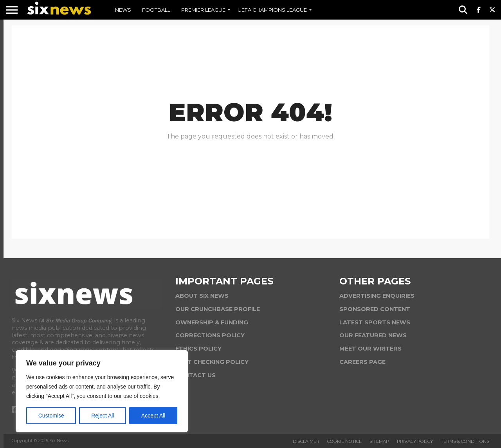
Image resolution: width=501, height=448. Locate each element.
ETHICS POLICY (198, 349)
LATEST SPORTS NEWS (375, 322)
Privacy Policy (415, 441)
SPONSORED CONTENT (375, 309)
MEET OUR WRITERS (370, 349)
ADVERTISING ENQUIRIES (377, 296)
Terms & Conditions (465, 441)
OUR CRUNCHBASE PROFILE (218, 309)
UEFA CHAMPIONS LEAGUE (272, 10)
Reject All (103, 416)
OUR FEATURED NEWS (373, 335)
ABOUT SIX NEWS (202, 296)
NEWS (123, 10)
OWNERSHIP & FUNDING (212, 322)
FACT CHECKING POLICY (212, 362)
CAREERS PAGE (362, 362)
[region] (102, 391)
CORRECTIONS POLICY (210, 335)
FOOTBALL (156, 10)
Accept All (153, 416)
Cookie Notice (344, 441)
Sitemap (379, 441)
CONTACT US (196, 375)
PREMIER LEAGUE (203, 10)
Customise (51, 416)
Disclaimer (306, 441)
